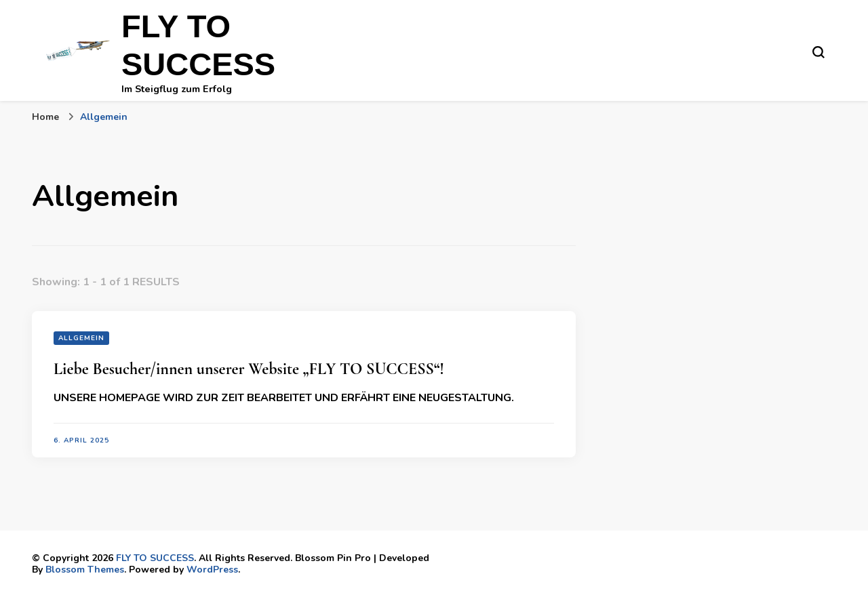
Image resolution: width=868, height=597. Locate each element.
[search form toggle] (818, 52)
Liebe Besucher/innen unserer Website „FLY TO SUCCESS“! (249, 369)
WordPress (212, 570)
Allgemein (81, 338)
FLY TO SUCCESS (155, 558)
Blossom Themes (85, 570)
